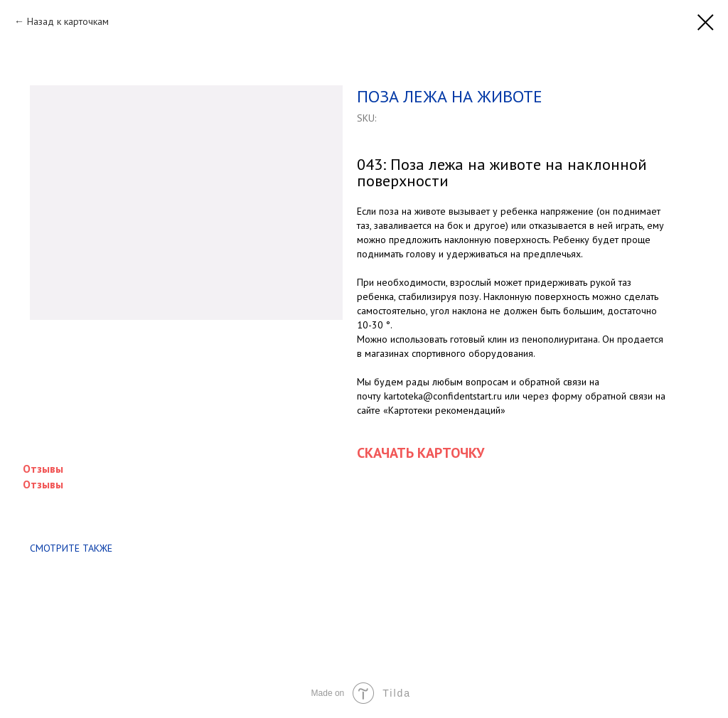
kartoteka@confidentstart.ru (443, 396)
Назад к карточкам (68, 21)
